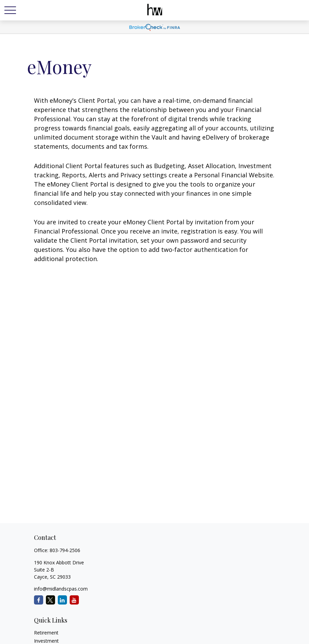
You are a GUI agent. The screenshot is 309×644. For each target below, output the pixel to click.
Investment (46, 641)
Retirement (46, 633)
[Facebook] (39, 600)
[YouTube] (74, 600)
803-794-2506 (65, 550)
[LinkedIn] (62, 600)
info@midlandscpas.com (61, 589)
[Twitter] (50, 600)
